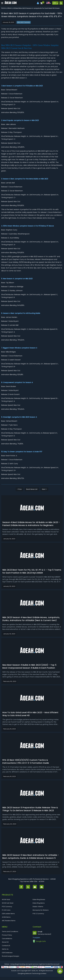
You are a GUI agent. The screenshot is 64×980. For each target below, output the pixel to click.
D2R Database (7, 953)
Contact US (6, 946)
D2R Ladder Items (8, 914)
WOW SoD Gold (8, 903)
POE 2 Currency (38, 914)
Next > (44, 489)
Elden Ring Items (39, 903)
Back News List (32, 489)
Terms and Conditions (10, 931)
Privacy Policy (7, 935)
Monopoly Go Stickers (41, 910)
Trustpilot (36, 938)
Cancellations (7, 939)
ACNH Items (6, 917)
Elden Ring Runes (39, 900)
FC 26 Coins (6, 910)
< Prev (19, 489)
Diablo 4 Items (38, 907)
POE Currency (7, 907)
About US (5, 942)
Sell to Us (5, 949)
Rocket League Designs (11, 956)
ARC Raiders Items (9, 921)
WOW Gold (6, 900)
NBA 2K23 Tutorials (24, 22)
